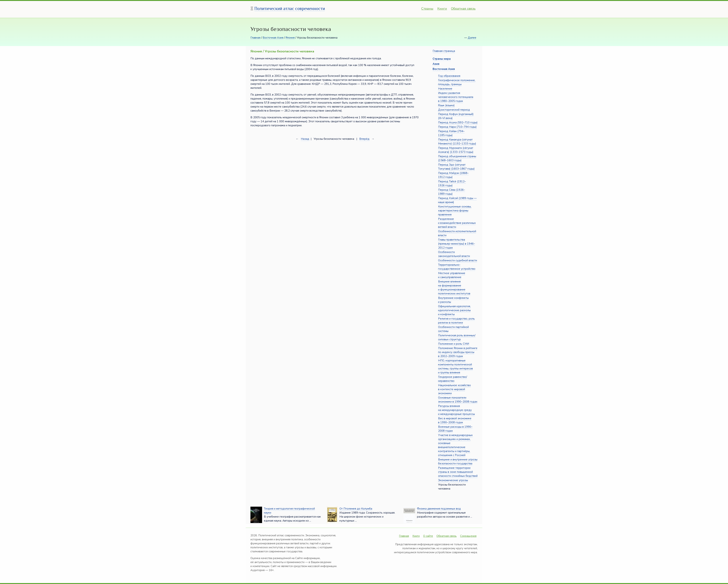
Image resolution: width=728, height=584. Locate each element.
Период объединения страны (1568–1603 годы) (457, 158)
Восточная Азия (273, 38)
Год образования (449, 76)
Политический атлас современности (290, 8)
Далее (472, 38)
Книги (442, 9)
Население (445, 89)
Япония (290, 38)
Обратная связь (463, 9)
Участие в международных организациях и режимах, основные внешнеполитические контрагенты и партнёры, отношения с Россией (455, 445)
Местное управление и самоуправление (452, 275)
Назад (305, 139)
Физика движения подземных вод (439, 509)
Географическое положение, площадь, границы (457, 82)
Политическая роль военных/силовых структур (457, 337)
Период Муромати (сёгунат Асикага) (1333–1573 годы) (456, 150)
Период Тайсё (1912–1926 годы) (452, 183)
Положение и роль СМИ (454, 344)
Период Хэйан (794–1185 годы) (451, 133)
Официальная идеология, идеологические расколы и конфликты (454, 310)
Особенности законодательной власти (454, 254)
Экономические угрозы (453, 480)
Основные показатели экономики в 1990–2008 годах (458, 400)
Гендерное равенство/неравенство (453, 379)
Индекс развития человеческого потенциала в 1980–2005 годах (456, 97)
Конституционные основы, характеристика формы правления (455, 211)
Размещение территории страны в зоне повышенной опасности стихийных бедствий (458, 472)
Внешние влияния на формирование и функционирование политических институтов (454, 288)
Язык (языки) (446, 105)
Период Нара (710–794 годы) (457, 127)
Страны (427, 9)
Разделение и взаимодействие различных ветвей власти (457, 223)
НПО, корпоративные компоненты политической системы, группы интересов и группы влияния (455, 367)
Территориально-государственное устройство (457, 267)
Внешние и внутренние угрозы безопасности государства (458, 462)
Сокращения (468, 536)
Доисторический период (454, 110)
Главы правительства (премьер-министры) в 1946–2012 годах (457, 244)
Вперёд (364, 139)
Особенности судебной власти (458, 260)
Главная (255, 38)
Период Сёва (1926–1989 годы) (452, 192)
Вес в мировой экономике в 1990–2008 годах (455, 420)
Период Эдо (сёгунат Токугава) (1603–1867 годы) (456, 167)
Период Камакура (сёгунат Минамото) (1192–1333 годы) (457, 142)
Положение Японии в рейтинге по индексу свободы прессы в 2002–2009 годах (458, 352)
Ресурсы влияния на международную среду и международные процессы (456, 410)
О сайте (428, 536)
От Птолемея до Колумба (356, 509)
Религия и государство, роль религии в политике (456, 321)
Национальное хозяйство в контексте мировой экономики (454, 389)
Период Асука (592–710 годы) (458, 122)
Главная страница (444, 51)
